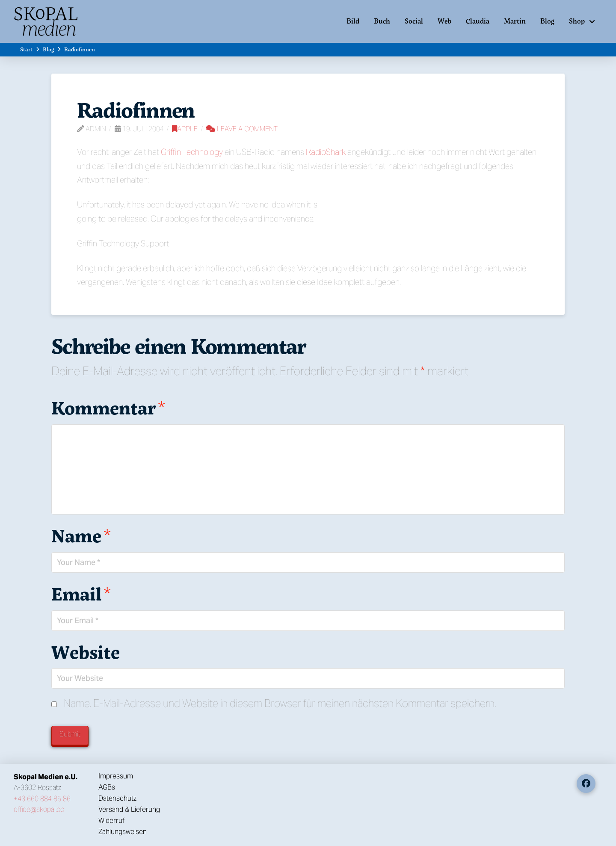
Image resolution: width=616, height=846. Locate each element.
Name (81, 535)
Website (86, 652)
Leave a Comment (242, 129)
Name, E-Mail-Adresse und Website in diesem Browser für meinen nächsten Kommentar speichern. (280, 703)
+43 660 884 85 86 (42, 799)
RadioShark (326, 152)
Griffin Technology (192, 152)
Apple (185, 129)
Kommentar (108, 408)
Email (81, 594)
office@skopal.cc (39, 809)
